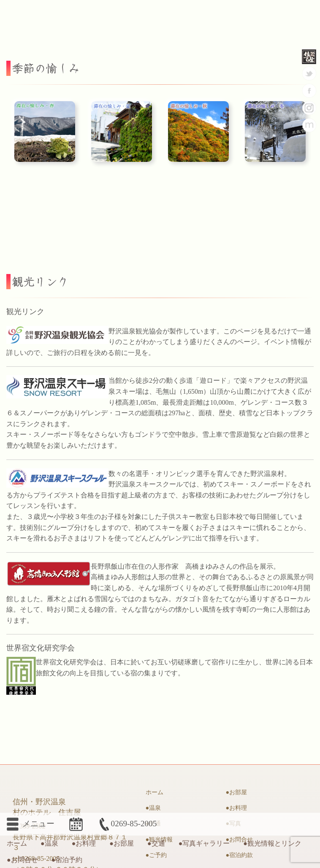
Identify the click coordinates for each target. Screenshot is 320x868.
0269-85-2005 (127, 824)
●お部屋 (122, 843)
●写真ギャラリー (204, 843)
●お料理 (84, 843)
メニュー (28, 822)
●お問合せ (22, 860)
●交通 (156, 843)
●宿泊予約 (67, 860)
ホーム (17, 843)
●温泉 (49, 843)
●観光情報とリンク (272, 843)
